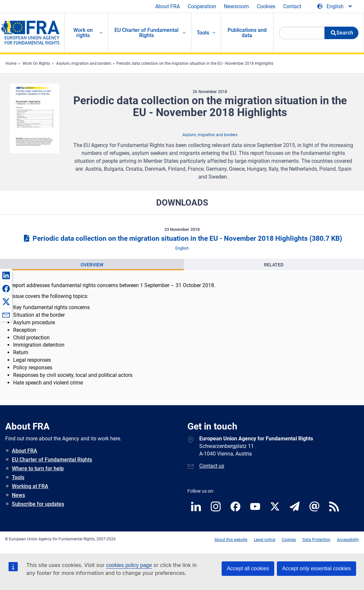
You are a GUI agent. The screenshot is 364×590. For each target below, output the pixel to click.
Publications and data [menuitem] (247, 33)
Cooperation (202, 6)
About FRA (168, 6)
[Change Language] (335, 7)
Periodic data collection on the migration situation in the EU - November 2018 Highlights (195, 63)
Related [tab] (274, 265)
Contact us (212, 466)
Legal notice (265, 540)
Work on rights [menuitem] (83, 33)
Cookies (266, 6)
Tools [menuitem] (203, 33)
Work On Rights (36, 63)
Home (11, 63)
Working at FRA (30, 486)
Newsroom (236, 6)
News (18, 495)
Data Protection (316, 540)
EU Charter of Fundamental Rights (52, 460)
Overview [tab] (92, 265)
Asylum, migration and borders (84, 63)
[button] (6, 275)
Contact (292, 6)
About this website (231, 540)
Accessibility (348, 540)
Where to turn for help (38, 468)
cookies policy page (129, 565)
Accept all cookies (248, 568)
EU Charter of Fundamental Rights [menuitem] (146, 33)
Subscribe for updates (38, 504)
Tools (18, 477)
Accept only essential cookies (316, 568)
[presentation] (92, 265)
